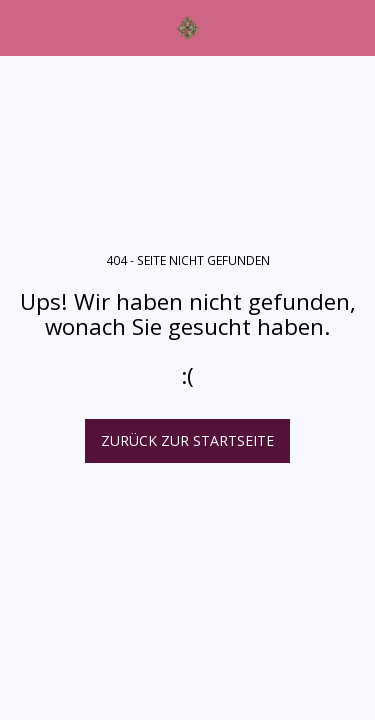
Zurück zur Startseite (187, 440)
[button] (22, 26)
